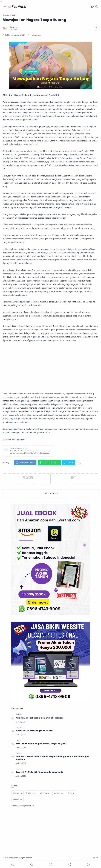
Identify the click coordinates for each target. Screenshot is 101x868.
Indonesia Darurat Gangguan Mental (34, 731)
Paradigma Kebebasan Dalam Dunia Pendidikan (39, 718)
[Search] (96, 6)
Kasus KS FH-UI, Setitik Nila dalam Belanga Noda (39, 772)
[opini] (19, 728)
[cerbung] (45, 793)
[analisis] (17, 793)
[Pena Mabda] (14, 27)
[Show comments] (88, 864)
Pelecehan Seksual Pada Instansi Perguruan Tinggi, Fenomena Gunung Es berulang (52, 758)
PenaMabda (15, 858)
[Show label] (23, 806)
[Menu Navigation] (5, 6)
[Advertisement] (50, 367)
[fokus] (72, 793)
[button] (92, 6)
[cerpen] (59, 793)
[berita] (31, 793)
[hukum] (17, 799)
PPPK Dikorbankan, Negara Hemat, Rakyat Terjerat (41, 744)
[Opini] (19, 715)
